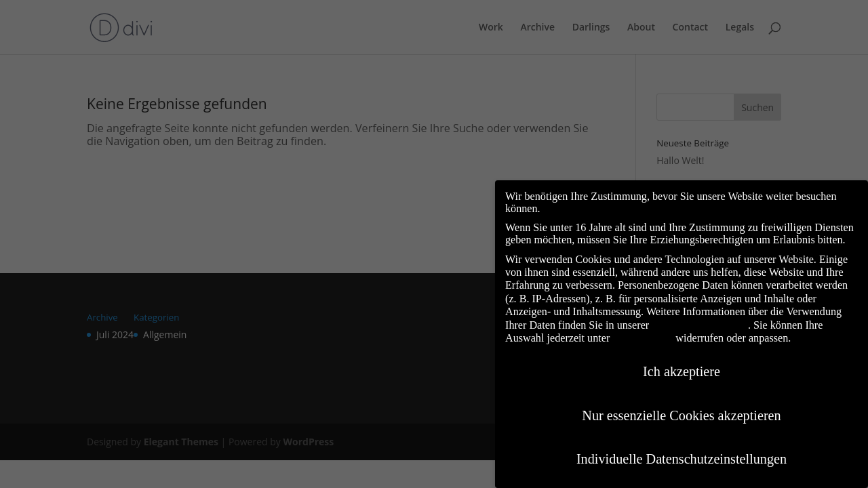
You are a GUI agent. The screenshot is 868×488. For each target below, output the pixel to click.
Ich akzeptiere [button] (682, 359)
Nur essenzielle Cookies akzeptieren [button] (681, 403)
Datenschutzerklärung (700, 313)
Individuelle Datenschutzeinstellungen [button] (682, 447)
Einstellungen (643, 326)
